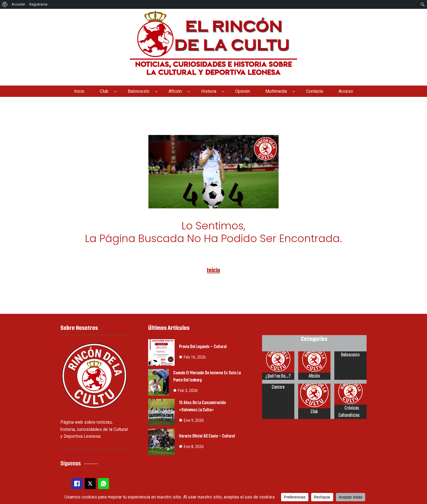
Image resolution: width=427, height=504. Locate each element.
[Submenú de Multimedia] (294, 91)
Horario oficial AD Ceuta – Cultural (207, 436)
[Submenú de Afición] (189, 91)
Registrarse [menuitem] (38, 4)
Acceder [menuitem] (18, 4)
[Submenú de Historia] (223, 91)
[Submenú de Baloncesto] (156, 91)
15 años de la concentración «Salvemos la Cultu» (203, 406)
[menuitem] (5, 4)
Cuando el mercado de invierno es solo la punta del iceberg (208, 376)
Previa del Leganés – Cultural (203, 346)
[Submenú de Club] (115, 91)
